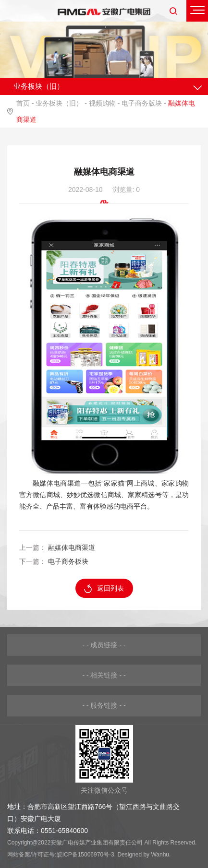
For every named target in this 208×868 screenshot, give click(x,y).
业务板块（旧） (59, 103)
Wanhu (160, 855)
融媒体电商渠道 (72, 547)
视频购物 (102, 103)
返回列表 (104, 589)
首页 (23, 103)
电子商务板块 (68, 561)
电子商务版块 (142, 103)
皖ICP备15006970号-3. (86, 855)
